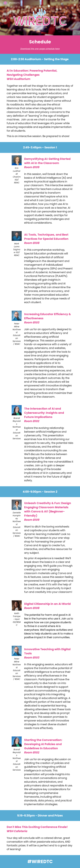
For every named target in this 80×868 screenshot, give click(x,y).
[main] (40, 45)
